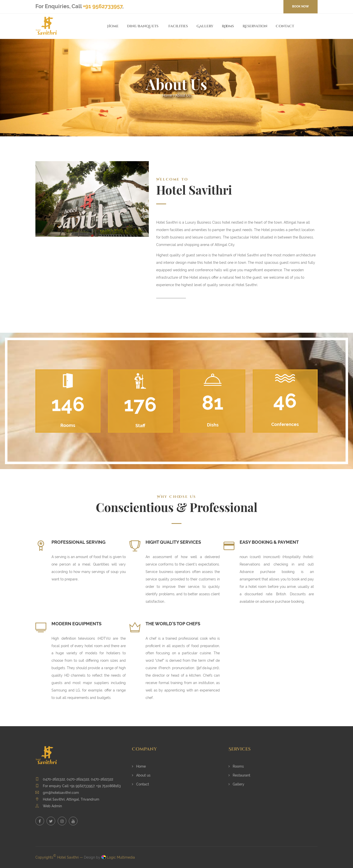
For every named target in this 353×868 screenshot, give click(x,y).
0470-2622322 (102, 779)
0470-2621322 (54, 779)
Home (113, 26)
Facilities (178, 26)
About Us (183, 95)
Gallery (205, 26)
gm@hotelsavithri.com (61, 793)
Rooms (228, 26)
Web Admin (52, 806)
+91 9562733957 (103, 6)
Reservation (255, 26)
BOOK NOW (301, 6)
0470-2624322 (78, 779)
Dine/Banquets (143, 26)
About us (141, 775)
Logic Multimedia (121, 857)
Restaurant (239, 775)
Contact (285, 26)
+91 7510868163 (108, 786)
